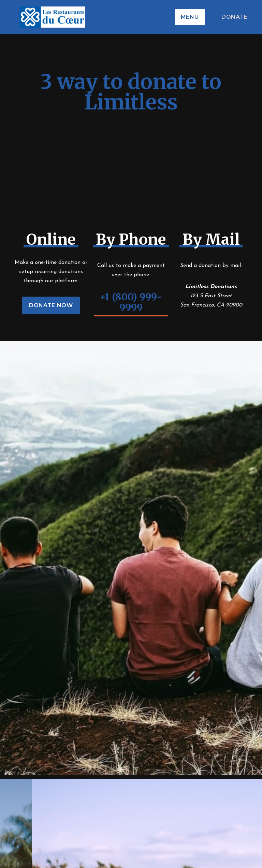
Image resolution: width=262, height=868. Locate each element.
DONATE (235, 17)
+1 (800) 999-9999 (131, 303)
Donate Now (51, 305)
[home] (121, 17)
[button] (190, 17)
